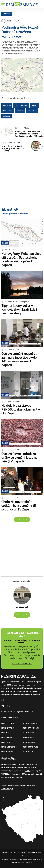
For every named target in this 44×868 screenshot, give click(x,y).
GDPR (40, 852)
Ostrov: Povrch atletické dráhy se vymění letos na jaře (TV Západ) (19, 457)
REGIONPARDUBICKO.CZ (32, 723)
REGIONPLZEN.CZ (8, 723)
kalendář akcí (32, 688)
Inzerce (4, 712)
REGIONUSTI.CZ (7, 742)
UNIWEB (28, 771)
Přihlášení (11, 712)
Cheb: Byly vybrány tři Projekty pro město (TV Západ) (13, 148)
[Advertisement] (22, 182)
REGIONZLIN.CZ (29, 737)
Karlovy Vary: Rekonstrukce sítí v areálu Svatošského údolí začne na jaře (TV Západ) (29, 134)
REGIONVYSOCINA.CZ (31, 728)
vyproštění (32, 111)
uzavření (20, 111)
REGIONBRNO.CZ (29, 733)
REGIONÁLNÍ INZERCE (22, 664)
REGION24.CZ (28, 752)
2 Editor (10, 21)
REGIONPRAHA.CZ (8, 737)
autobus (7, 116)
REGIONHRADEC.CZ (9, 752)
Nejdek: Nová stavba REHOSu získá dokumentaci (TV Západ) (21, 409)
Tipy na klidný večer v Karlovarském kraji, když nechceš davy (19, 309)
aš (16, 105)
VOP (22, 855)
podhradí (7, 105)
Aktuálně (7, 14)
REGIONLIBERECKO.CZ (9, 747)
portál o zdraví (19, 785)
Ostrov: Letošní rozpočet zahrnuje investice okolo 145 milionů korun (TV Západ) (19, 359)
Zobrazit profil (22, 615)
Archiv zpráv (29, 712)
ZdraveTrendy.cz (7, 789)
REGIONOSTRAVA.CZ (30, 747)
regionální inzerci (15, 695)
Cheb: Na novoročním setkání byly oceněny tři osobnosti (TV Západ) (19, 505)
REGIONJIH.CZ (7, 733)
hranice (24, 105)
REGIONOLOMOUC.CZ (31, 742)
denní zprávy (16, 685)
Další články (22, 519)
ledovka (34, 105)
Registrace (20, 712)
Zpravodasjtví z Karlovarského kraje (16, 214)
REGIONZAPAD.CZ (8, 728)
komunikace (8, 111)
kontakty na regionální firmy (17, 688)
